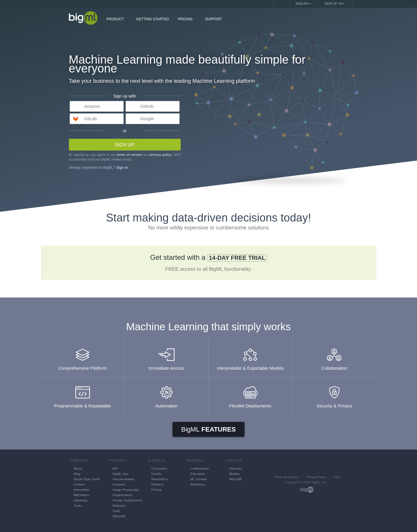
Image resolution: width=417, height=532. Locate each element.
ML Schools (199, 479)
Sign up (125, 145)
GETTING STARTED (153, 19)
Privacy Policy (316, 477)
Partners (158, 484)
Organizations (123, 495)
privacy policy (161, 155)
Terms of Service (286, 477)
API (115, 468)
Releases (119, 505)
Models (234, 474)
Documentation (124, 479)
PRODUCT (117, 19)
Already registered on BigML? (98, 168)
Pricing (157, 490)
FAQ (337, 477)
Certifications (200, 468)
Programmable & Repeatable (83, 394)
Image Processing (126, 490)
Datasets (236, 468)
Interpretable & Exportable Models (250, 357)
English (302, 4)
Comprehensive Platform (83, 357)
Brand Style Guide (87, 479)
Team (78, 505)
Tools (117, 511)
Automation (167, 394)
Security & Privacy (334, 394)
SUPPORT (213, 19)
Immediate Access (167, 357)
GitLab (91, 119)
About (78, 468)
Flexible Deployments (250, 394)
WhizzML (119, 516)
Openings (81, 500)
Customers (159, 468)
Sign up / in (334, 4)
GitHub (147, 106)
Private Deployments (128, 500)
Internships (82, 490)
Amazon (92, 106)
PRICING (187, 19)
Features (208, 429)
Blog (77, 474)
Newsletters (160, 479)
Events (157, 474)
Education (198, 474)
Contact (79, 484)
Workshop (198, 484)
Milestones (82, 495)
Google (147, 119)
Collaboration (334, 357)
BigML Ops (121, 474)
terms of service (129, 155)
